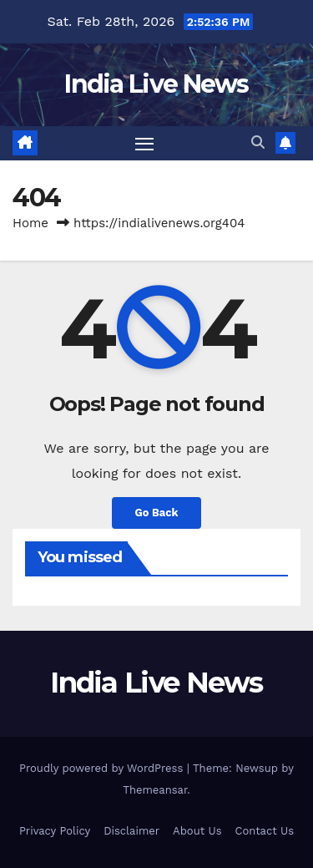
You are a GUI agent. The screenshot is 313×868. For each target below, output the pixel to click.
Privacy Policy (55, 831)
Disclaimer (131, 831)
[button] (258, 142)
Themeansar (155, 790)
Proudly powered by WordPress (103, 768)
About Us (197, 831)
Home (30, 223)
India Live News (156, 84)
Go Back (157, 513)
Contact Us (264, 831)
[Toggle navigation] (144, 144)
